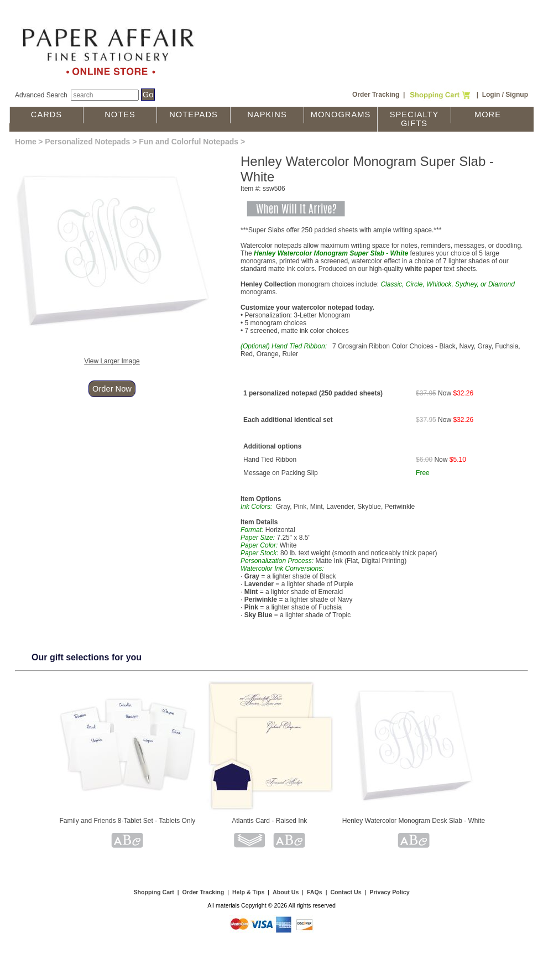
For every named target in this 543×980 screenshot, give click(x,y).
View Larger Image (112, 361)
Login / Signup (505, 95)
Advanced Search (41, 95)
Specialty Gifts (414, 119)
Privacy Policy (389, 892)
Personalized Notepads (87, 142)
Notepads (194, 114)
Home (26, 142)
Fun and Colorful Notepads (189, 142)
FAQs (315, 892)
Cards (46, 114)
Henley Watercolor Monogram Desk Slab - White (414, 821)
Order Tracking (376, 95)
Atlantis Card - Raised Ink (269, 821)
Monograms (341, 114)
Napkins (267, 114)
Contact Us (346, 892)
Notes (120, 114)
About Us (286, 892)
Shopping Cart (153, 892)
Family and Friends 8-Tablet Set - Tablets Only (127, 821)
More (488, 114)
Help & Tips (248, 892)
